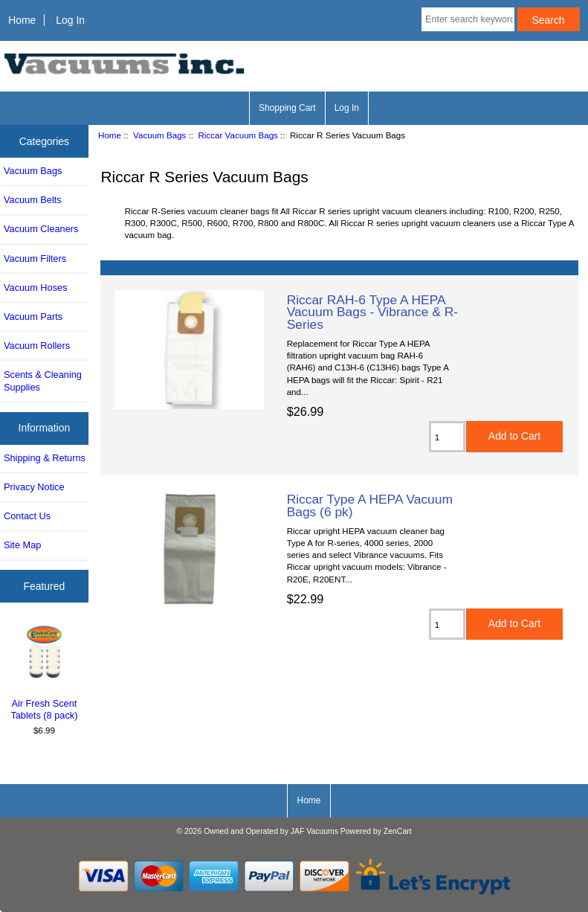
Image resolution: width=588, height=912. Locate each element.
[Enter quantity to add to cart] (447, 437)
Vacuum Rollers (37, 346)
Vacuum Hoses (36, 288)
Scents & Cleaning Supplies (43, 380)
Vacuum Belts (33, 200)
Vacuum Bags (159, 135)
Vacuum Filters (35, 258)
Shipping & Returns (45, 458)
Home (22, 20)
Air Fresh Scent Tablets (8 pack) (45, 672)
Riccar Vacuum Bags (238, 135)
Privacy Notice (34, 487)
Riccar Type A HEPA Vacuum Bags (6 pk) (370, 505)
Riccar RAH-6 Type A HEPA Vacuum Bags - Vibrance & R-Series (372, 312)
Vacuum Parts (33, 317)
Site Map (22, 545)
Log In (70, 20)
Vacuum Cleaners (41, 229)
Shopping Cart (287, 108)
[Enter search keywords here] (468, 19)
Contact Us (27, 516)
